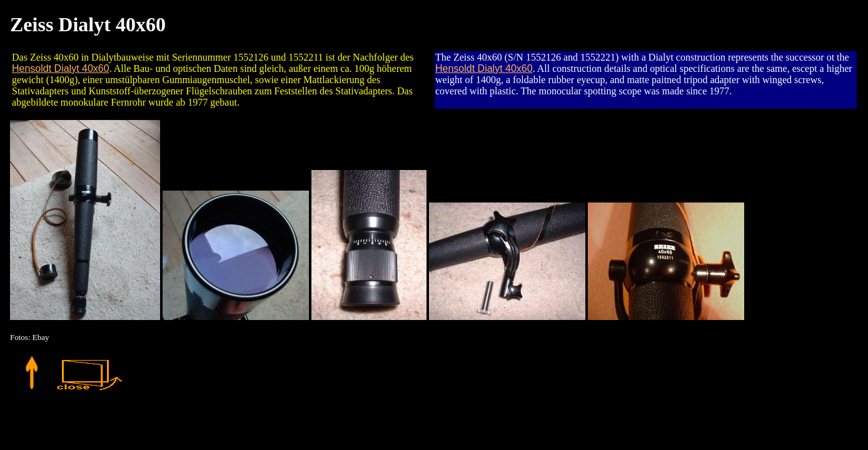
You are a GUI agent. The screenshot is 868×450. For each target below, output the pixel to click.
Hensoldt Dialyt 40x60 (61, 68)
